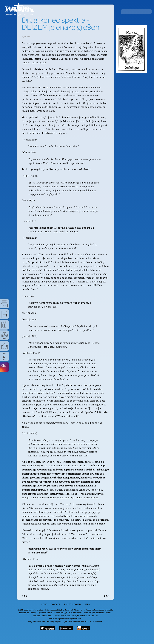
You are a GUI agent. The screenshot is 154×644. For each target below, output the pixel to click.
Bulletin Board (72, 604)
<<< (24, 596)
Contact (55, 604)
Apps (87, 604)
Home (44, 604)
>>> (107, 596)
